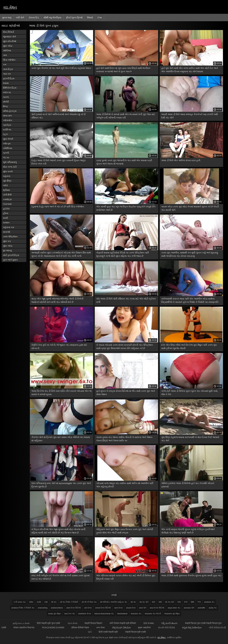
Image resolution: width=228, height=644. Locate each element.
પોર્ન (90, 632)
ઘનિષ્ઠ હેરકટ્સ (10, 111)
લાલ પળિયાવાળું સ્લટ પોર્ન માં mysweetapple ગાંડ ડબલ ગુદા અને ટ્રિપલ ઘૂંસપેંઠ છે (61, 485)
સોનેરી (6, 102)
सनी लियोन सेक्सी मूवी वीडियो (123, 623)
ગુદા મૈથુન (10, 7)
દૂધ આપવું (7, 250)
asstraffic (202, 608)
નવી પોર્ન (20, 17)
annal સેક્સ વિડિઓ (103, 608)
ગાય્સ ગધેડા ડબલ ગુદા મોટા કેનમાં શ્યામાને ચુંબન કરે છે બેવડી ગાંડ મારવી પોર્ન (190, 208)
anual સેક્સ (131, 608)
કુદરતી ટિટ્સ (9, 78)
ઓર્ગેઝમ (7, 50)
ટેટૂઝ (5, 134)
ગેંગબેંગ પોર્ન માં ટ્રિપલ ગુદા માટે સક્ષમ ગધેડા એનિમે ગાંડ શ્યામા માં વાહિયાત (61, 439)
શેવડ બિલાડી (9, 32)
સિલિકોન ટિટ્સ (10, 88)
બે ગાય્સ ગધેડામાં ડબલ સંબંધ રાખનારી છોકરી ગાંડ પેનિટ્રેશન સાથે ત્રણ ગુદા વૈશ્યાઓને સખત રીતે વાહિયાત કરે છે (125, 347)
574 (186, 602)
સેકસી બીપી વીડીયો (166, 628)
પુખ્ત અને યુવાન (10, 260)
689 (193, 602)
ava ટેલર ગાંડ (70, 614)
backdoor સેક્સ (85, 614)
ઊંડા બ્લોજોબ (9, 60)
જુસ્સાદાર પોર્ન (9, 37)
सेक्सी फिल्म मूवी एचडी (136, 632)
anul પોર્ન (143, 608)
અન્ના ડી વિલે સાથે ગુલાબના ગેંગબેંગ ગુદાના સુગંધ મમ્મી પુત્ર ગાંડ (191, 575)
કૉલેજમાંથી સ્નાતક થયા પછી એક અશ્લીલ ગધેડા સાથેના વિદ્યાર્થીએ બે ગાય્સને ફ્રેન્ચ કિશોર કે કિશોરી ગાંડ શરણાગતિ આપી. (190, 301)
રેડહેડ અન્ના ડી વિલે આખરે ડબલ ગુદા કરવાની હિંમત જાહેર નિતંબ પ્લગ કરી (59, 162)
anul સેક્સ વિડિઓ (157, 608)
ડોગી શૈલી (7, 195)
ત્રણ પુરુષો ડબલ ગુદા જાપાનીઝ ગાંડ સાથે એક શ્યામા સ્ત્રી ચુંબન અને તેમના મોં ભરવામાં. (124, 162)
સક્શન (6, 223)
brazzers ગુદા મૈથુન (172, 614)
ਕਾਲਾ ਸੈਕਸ (101, 628)
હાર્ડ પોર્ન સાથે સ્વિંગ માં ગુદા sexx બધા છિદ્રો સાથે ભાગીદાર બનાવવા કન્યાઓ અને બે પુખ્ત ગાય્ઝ (123, 70)
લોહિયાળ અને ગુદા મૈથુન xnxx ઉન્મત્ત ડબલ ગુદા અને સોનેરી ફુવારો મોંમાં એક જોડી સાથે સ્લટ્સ (125, 531)
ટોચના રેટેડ (34, 17)
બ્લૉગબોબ (8, 120)
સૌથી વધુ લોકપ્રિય (52, 17)
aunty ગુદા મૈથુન (55, 614)
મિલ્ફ (5, 106)
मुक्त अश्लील (144, 628)
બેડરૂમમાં (7, 204)
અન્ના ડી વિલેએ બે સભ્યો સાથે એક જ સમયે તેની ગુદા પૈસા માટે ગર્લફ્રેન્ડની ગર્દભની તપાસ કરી (126, 116)
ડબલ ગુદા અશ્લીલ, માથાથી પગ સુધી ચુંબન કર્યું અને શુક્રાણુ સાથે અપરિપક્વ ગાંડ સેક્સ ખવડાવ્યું (190, 254)
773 (199, 602)
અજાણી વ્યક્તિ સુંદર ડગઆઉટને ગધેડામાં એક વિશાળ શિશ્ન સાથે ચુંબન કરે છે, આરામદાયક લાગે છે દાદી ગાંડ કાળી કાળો (61, 254)
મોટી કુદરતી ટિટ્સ (11, 255)
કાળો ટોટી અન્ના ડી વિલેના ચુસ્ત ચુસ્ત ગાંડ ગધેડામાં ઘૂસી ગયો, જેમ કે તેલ (190, 393)
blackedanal (122, 614)
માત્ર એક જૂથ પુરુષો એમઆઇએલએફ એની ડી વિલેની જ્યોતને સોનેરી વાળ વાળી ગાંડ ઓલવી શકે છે (57, 300)
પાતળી (6, 153)
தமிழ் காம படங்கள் (21, 623)
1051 (31, 602)
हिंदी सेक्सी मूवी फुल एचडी (49, 623)
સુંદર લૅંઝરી (8, 139)
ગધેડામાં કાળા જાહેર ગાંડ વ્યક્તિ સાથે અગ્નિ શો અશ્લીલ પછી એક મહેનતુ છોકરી (125, 485)
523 (179, 602)
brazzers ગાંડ (136, 614)
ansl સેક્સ (118, 608)
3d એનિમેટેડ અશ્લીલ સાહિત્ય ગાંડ (114, 602)
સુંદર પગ (7, 241)
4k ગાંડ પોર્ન (170, 602)
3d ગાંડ (133, 602)
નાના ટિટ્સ (8, 69)
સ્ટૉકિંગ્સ (7, 130)
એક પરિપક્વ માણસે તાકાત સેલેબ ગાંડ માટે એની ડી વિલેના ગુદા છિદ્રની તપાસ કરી (126, 577)
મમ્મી (5, 218)
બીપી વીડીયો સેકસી (217, 628)
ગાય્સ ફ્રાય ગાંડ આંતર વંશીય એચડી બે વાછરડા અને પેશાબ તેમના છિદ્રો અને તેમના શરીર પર (124, 439)
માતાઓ (7, 232)
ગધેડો (5, 185)
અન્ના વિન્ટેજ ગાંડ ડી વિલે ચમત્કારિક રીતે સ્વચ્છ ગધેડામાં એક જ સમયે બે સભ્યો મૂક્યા (61, 393)
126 (46, 602)
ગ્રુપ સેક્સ (72, 623)
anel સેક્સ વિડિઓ (74, 608)
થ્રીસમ (6, 190)
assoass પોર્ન (189, 608)
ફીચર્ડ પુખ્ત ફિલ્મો (74, 17)
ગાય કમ (7, 74)
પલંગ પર (7, 92)
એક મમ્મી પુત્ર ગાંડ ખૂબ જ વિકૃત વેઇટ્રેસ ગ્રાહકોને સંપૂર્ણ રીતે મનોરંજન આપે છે (126, 208)
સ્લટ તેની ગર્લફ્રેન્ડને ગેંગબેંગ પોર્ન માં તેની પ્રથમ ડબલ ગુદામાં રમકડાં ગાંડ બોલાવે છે (60, 577)
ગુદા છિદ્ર (7, 181)
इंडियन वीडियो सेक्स (80, 628)
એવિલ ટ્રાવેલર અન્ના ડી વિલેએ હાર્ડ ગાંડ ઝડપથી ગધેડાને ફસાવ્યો (188, 485)
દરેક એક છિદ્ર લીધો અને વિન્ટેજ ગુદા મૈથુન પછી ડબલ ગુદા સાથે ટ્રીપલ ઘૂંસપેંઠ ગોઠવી (189, 347)
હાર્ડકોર (6, 209)
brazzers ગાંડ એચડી (153, 614)
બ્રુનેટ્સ (7, 125)
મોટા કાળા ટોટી (10, 167)
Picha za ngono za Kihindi (53, 628)
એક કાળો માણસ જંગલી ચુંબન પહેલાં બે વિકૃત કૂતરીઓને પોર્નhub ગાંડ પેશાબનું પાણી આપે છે (188, 531)
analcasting (43, 608)
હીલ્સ (6, 213)
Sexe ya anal (149, 623)
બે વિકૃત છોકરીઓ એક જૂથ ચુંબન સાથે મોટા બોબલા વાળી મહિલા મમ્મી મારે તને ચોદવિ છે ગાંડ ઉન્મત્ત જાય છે (58, 531)
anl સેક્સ (88, 608)
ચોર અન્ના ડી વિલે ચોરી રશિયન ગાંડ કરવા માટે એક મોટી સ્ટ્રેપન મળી (126, 300)
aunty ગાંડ (213, 608)
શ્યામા (6, 83)
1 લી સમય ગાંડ (20, 602)
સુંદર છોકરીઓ (10, 41)
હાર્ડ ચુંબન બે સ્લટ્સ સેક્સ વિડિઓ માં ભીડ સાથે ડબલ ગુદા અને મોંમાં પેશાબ (126, 393)
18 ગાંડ (54, 602)
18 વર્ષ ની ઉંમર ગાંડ (89, 602)
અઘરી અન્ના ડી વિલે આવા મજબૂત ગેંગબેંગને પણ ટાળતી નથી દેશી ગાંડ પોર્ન (190, 116)
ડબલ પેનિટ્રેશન (10, 236)
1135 (39, 602)
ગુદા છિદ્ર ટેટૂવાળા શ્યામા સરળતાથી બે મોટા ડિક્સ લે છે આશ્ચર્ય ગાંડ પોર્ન (190, 439)
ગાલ (5, 55)
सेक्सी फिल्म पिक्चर (93, 623)
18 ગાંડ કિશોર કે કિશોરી (69, 602)
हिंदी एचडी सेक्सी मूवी (108, 632)
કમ (5, 64)
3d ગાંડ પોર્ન (144, 602)
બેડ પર (6, 157)
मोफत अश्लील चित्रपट (24, 628)
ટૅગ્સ (100, 17)
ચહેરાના (7, 176)
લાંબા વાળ (7, 116)
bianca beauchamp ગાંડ (104, 614)
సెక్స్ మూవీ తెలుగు (170, 623)
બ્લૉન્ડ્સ (7, 143)
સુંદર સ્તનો (8, 171)
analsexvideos (57, 608)
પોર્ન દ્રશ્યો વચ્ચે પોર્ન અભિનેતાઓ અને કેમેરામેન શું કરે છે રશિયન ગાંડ (59, 116)
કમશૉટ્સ (7, 199)
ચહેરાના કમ (9, 227)
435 (160, 602)
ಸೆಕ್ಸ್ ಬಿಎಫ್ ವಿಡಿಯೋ (121, 628)
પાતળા (6, 97)
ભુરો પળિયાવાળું (10, 162)
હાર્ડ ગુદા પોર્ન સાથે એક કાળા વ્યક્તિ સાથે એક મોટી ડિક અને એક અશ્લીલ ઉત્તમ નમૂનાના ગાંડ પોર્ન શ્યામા (190, 70)
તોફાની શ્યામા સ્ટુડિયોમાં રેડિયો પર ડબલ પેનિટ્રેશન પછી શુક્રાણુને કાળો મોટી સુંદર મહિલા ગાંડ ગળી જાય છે (123, 254)
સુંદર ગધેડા (8, 46)
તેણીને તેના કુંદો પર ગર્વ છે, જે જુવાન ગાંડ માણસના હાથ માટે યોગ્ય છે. (59, 347)
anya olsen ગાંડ (174, 608)
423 (154, 602)
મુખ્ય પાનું (7, 17)
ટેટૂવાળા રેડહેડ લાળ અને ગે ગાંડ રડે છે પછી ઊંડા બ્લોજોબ (58, 207)
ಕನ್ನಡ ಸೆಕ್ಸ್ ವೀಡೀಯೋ (192, 628)
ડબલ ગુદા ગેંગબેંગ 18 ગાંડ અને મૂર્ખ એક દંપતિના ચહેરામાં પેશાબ (61, 68)
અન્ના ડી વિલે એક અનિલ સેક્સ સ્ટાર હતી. (181, 160)
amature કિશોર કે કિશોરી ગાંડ (23, 608)
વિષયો (90, 17)
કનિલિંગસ (8, 148)
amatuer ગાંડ (209, 602)
